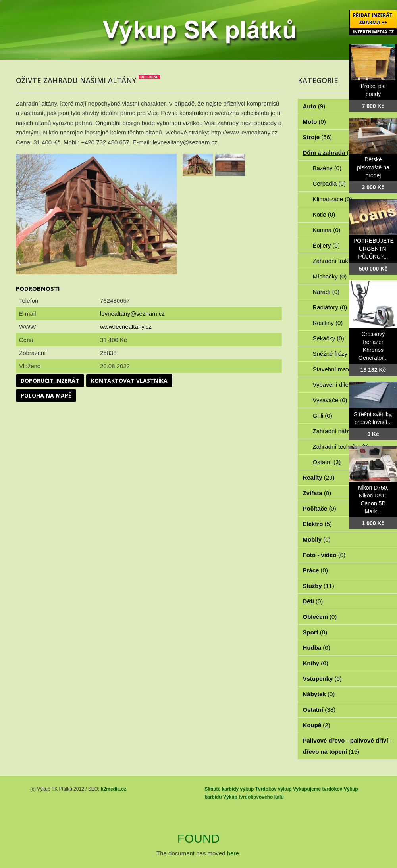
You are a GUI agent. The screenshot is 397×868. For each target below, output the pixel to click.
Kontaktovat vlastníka (129, 381)
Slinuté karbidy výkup (229, 789)
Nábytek (319, 694)
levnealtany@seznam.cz (132, 314)
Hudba (317, 648)
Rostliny (328, 323)
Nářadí (326, 292)
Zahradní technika (341, 446)
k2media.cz (114, 789)
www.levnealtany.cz (126, 327)
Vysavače (330, 400)
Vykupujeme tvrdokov (318, 789)
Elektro (317, 524)
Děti (313, 601)
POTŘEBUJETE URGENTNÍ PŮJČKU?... (374, 249)
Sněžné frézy (335, 354)
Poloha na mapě (46, 395)
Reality (319, 477)
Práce (315, 570)
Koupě (317, 725)
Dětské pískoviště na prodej (373, 167)
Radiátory (330, 307)
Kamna (327, 230)
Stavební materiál (340, 369)
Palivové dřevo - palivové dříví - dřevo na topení (347, 746)
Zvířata (317, 493)
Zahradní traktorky (341, 261)
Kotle (324, 214)
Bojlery (326, 245)
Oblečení (320, 617)
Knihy (316, 663)
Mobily (317, 539)
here (233, 853)
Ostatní (327, 462)
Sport (315, 632)
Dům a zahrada (329, 153)
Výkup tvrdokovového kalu (253, 797)
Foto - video (324, 555)
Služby (319, 586)
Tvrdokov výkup (274, 789)
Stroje (317, 137)
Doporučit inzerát (50, 381)
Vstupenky (322, 679)
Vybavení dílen (337, 385)
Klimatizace (332, 199)
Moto (314, 122)
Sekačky (329, 338)
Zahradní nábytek (340, 431)
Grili (323, 416)
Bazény (327, 168)
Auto (314, 106)
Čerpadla (329, 183)
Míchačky (330, 276)
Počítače (320, 508)
